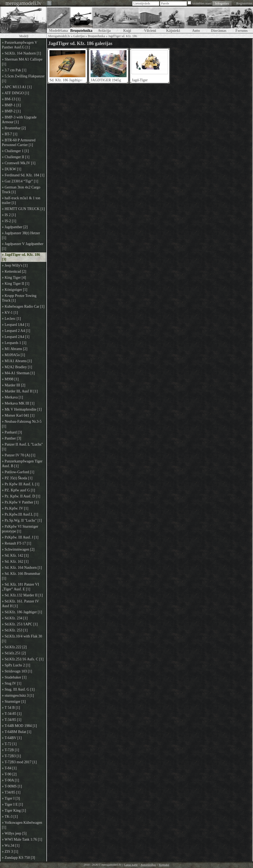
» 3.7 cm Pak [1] (14, 70)
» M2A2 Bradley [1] (17, 367)
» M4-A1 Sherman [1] (18, 373)
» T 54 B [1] (11, 708)
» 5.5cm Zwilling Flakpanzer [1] (23, 79)
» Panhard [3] (12, 432)
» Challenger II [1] (16, 157)
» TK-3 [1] (10, 817)
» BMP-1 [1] (11, 105)
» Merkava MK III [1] (18, 403)
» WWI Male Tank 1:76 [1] (22, 839)
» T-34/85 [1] (12, 720)
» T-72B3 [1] (11, 756)
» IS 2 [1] (9, 215)
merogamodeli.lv (23, 3)
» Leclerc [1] (11, 319)
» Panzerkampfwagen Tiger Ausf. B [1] (22, 464)
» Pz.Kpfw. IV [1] (15, 508)
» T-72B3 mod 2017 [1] (19, 762)
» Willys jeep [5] (14, 833)
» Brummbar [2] (14, 128)
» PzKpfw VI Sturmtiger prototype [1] (20, 529)
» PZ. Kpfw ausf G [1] (18, 490)
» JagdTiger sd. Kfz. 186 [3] (21, 257)
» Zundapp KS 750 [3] (18, 858)
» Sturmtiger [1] (14, 702)
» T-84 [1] (9, 768)
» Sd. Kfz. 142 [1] (15, 555)
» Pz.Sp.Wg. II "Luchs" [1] (22, 520)
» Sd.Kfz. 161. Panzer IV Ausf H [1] (20, 604)
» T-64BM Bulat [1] (17, 732)
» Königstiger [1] (14, 290)
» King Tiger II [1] (16, 284)
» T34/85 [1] (11, 792)
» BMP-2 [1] (11, 111)
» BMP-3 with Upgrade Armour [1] (19, 120)
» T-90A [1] (10, 780)
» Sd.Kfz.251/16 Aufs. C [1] (23, 659)
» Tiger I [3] (11, 798)
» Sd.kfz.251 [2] (14, 653)
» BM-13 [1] (11, 99)
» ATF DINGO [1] (15, 93)
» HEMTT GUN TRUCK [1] (23, 209)
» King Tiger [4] (14, 278)
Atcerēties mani (202, 3)
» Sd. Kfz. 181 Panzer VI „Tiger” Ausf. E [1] (20, 587)
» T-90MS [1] (12, 786)
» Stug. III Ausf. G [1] (18, 689)
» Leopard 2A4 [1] (16, 337)
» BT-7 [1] (10, 134)
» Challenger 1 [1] (15, 151)
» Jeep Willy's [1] (15, 265)
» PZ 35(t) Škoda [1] (17, 478)
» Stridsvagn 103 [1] (17, 671)
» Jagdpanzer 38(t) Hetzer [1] (21, 235)
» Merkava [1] (12, 397)
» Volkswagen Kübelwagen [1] (22, 825)
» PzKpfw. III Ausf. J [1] (20, 537)
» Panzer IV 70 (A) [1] (19, 455)
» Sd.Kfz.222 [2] (14, 647)
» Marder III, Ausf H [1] (20, 391)
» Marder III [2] (14, 385)
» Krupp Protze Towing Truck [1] (19, 298)
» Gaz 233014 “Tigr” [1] (20, 181)
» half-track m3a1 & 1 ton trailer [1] (21, 200)
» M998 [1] (10, 379)
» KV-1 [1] (10, 313)
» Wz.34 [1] (11, 845)
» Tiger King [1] (14, 810)
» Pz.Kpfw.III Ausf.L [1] (20, 514)
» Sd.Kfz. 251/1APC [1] (20, 624)
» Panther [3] (11, 438)
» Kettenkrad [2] (14, 271)
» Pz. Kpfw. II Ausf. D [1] (21, 496)
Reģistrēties (244, 3)
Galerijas (79, 36)
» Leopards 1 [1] (14, 343)
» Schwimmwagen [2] (18, 549)
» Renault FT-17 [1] (16, 543)
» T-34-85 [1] (12, 714)
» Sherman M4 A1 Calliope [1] (22, 62)
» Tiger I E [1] (12, 804)
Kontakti (164, 865)
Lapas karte (131, 865)
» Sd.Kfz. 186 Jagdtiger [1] (22, 612)
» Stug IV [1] (12, 683)
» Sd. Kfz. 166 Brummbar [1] (21, 576)
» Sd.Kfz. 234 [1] (15, 618)
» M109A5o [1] (13, 355)
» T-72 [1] (9, 744)
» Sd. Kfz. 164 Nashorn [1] (22, 568)
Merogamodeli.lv (59, 36)
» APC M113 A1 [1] (17, 87)
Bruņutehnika (96, 36)
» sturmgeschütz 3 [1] (18, 695)
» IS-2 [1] (9, 221)
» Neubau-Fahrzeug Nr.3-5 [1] (22, 424)
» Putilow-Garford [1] (18, 472)
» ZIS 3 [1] (10, 852)
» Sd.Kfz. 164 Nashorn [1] (21, 53)
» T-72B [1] (10, 750)
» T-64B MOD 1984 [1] (19, 726)
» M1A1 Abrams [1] (17, 361)
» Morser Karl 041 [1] (18, 415)
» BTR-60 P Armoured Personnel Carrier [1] (19, 143)
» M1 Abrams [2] (15, 349)
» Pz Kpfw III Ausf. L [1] (21, 484)
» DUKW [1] (12, 169)
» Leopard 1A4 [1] (16, 325)
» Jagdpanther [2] (15, 227)
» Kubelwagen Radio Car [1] (23, 306)
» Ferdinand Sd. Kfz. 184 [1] (23, 175)
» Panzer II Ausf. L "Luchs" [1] (22, 447)
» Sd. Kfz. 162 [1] (15, 562)
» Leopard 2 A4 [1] (16, 331)
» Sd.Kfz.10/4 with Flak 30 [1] (22, 639)
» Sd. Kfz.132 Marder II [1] (22, 595)
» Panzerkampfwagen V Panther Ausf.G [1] (20, 45)
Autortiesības (148, 865)
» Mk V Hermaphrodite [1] (22, 409)
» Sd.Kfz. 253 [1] (15, 630)
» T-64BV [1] (12, 738)
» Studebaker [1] (14, 677)
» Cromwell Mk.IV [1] (19, 163)
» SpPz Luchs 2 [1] (16, 665)
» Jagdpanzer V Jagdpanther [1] (23, 246)
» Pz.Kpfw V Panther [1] (20, 502)
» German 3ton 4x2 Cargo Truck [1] (21, 190)
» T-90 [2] (9, 774)
